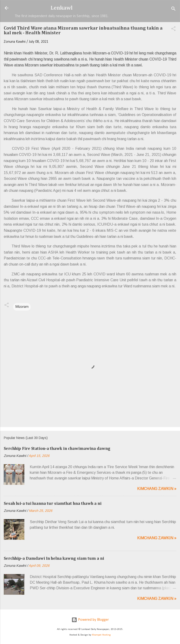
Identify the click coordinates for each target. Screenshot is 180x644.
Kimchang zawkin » (157, 489)
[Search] (173, 10)
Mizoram (22, 307)
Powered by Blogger (90, 620)
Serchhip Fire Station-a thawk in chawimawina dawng (57, 449)
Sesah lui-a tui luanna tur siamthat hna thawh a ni (53, 504)
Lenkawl (62, 8)
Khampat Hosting (101, 635)
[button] (173, 30)
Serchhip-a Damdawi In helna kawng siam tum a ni (54, 559)
